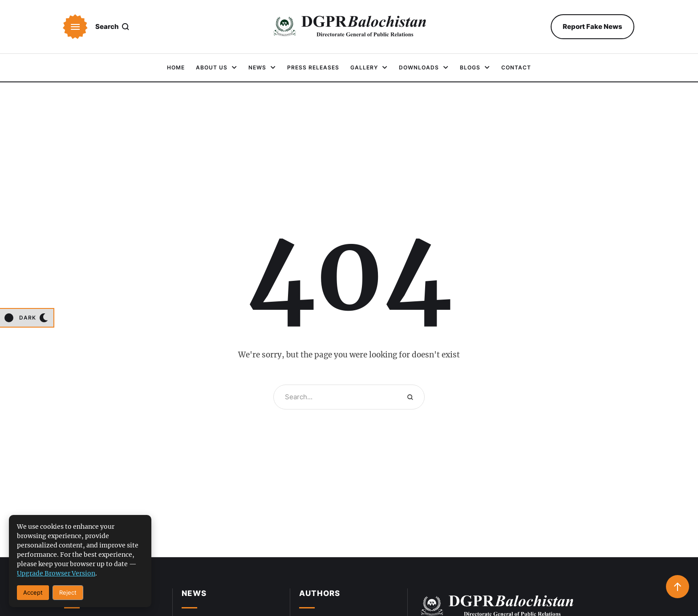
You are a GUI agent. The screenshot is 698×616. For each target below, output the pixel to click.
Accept (33, 592)
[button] (75, 27)
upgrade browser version (56, 573)
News (194, 593)
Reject (68, 592)
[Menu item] (176, 68)
